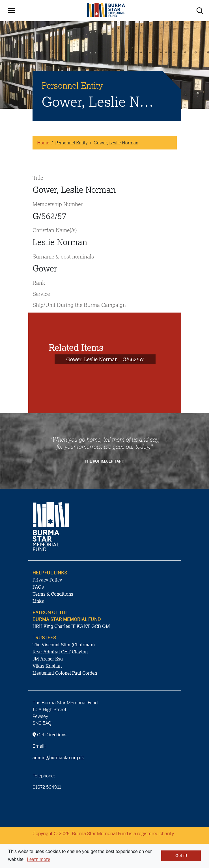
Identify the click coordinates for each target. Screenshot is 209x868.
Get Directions (49, 735)
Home (43, 143)
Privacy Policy (47, 580)
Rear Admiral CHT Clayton (60, 652)
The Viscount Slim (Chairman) (64, 645)
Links (38, 601)
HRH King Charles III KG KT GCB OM (71, 626)
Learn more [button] (38, 859)
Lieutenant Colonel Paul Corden (65, 673)
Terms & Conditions (53, 594)
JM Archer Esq (48, 659)
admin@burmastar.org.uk (58, 758)
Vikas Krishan (47, 666)
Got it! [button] (181, 856)
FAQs (38, 587)
